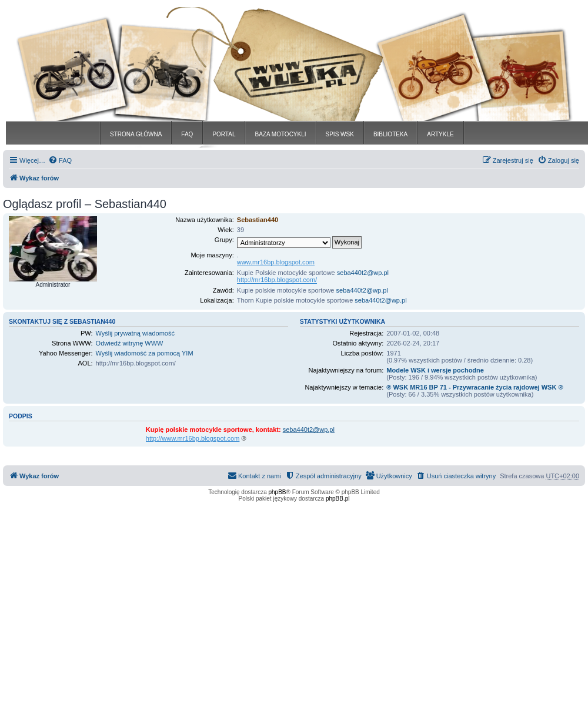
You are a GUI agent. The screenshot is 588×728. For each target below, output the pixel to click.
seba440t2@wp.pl (363, 273)
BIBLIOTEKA (390, 134)
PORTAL (224, 134)
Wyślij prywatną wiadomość (135, 333)
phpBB (278, 492)
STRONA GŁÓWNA (136, 134)
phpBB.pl (338, 499)
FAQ (187, 134)
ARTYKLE (440, 134)
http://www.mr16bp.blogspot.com (193, 438)
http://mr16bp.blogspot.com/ (277, 280)
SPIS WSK (340, 134)
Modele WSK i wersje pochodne (435, 370)
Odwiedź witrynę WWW (130, 343)
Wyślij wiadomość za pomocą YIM (145, 353)
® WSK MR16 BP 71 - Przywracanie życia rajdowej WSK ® (475, 387)
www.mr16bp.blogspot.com (276, 262)
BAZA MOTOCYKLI (280, 134)
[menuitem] (60, 160)
